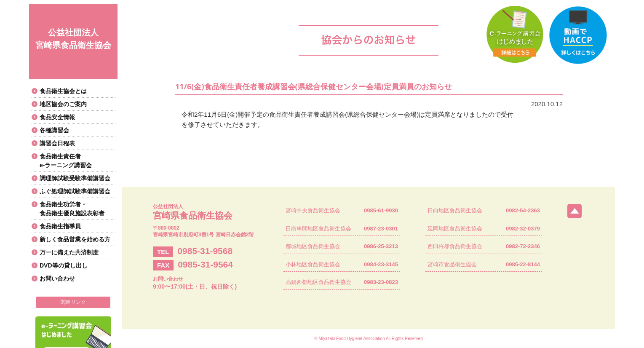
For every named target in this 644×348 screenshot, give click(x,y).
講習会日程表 (57, 143)
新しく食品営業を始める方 (75, 239)
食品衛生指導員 (60, 226)
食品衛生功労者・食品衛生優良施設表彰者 (72, 209)
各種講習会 (54, 130)
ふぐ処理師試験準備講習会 (75, 191)
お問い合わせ (57, 278)
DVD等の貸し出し (64, 265)
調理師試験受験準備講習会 (75, 178)
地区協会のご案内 (63, 104)
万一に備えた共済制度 (69, 252)
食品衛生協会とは (63, 91)
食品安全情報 (57, 117)
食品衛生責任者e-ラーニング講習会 (66, 161)
